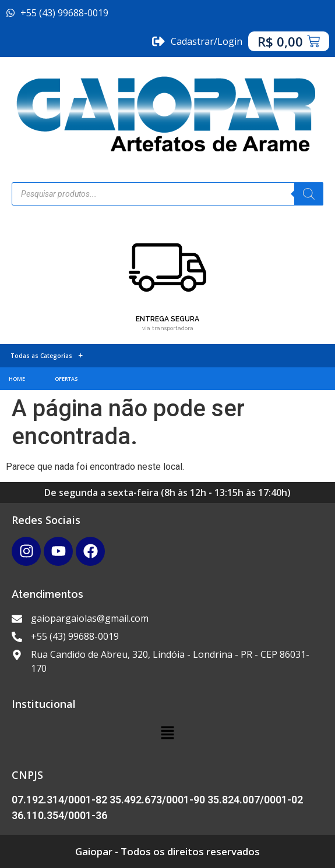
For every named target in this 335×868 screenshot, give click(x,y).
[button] (167, 734)
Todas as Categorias (47, 356)
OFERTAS (66, 379)
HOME (17, 379)
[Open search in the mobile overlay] (167, 194)
